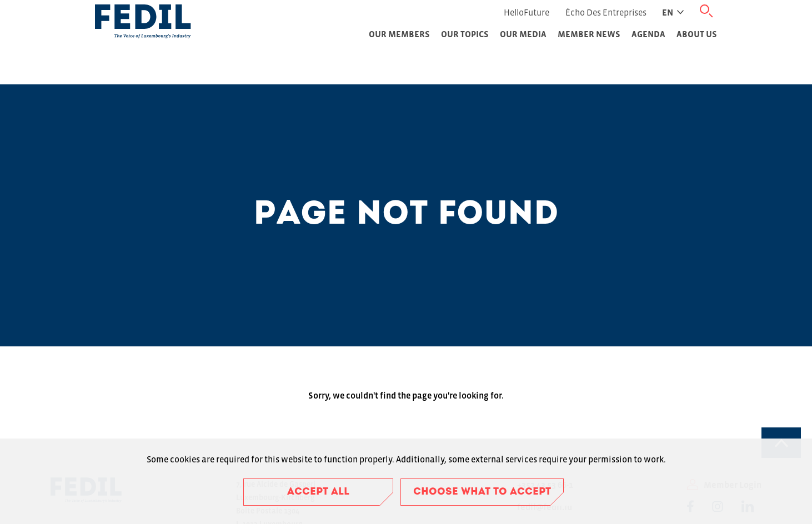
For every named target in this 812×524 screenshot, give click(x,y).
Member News (589, 34)
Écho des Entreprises (606, 12)
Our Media (523, 34)
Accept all (318, 492)
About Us (697, 34)
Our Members (399, 34)
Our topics (465, 34)
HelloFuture (527, 12)
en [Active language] (673, 12)
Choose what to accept (482, 492)
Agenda (648, 34)
